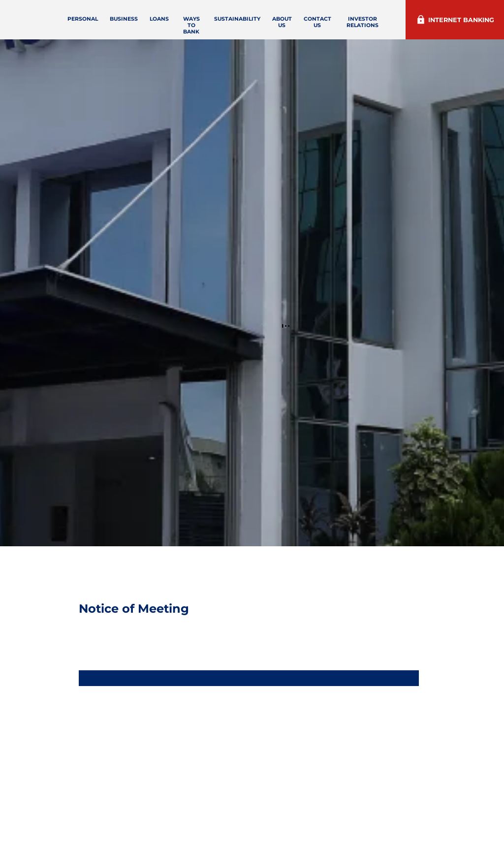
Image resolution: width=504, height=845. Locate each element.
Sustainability (266, 19)
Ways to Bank (222, 25)
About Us (311, 22)
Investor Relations (388, 22)
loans (193, 19)
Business (157, 19)
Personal (116, 19)
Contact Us (346, 22)
